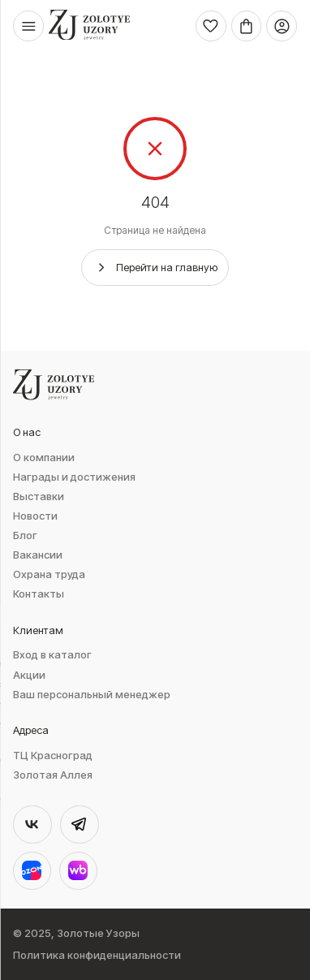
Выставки (39, 496)
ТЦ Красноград (53, 756)
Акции (29, 675)
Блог (25, 535)
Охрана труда (49, 574)
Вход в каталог (52, 655)
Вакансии (38, 555)
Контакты (39, 594)
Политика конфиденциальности (97, 955)
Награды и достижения (74, 477)
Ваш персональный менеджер (92, 695)
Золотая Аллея (53, 775)
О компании (44, 458)
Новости (35, 516)
